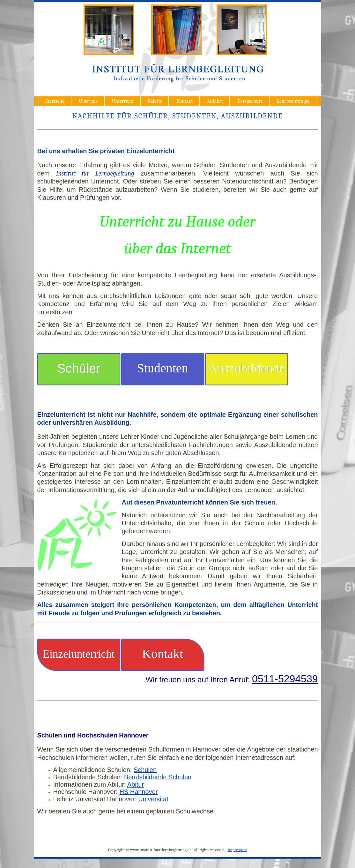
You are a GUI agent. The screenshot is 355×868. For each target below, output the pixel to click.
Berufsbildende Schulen (158, 777)
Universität (153, 799)
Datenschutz (250, 101)
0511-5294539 (285, 679)
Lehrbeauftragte (293, 101)
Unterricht (123, 101)
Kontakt (185, 101)
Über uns (88, 101)
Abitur (136, 784)
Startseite (55, 101)
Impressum (237, 850)
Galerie (155, 101)
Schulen (145, 770)
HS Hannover (138, 792)
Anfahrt (215, 101)
